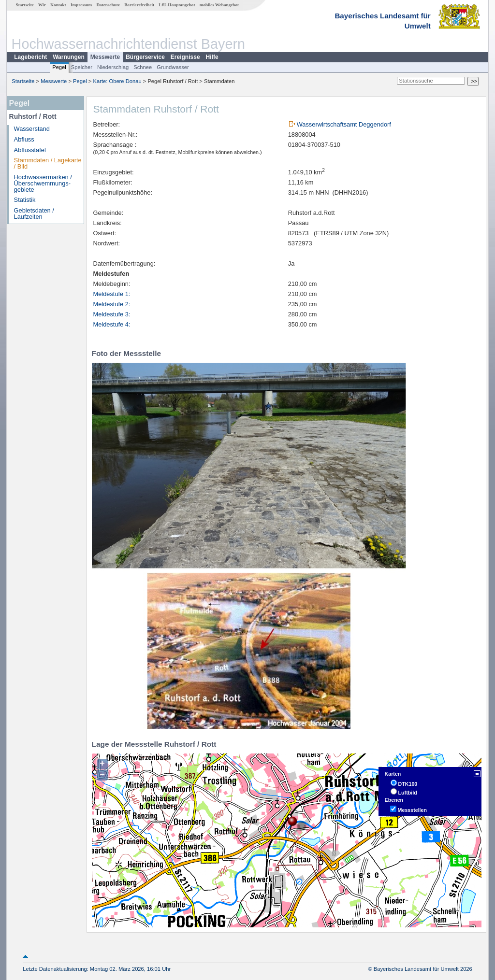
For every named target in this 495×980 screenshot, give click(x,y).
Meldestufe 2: (112, 304)
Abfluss (24, 139)
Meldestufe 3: (112, 314)
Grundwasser (173, 67)
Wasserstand (32, 129)
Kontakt (58, 5)
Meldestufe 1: (112, 294)
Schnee (143, 67)
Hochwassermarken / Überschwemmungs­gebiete (43, 183)
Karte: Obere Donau (117, 81)
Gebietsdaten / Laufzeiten (34, 213)
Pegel (59, 67)
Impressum (81, 5)
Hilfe (212, 57)
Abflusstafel (30, 150)
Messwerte (105, 57)
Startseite (25, 5)
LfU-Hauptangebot (177, 5)
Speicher (82, 67)
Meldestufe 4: (112, 324)
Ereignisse (185, 57)
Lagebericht (30, 57)
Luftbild (408, 793)
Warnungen (69, 57)
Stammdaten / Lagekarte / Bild (48, 163)
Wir (42, 5)
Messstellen (412, 810)
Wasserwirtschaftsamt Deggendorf (344, 124)
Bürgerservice (145, 57)
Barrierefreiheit (139, 5)
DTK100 (408, 784)
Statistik (25, 200)
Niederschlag (113, 67)
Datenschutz (108, 5)
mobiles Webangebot (219, 5)
